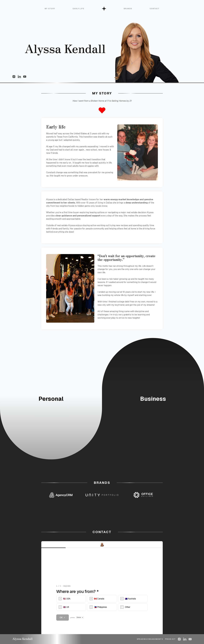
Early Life (78, 9)
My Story (50, 9)
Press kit (170, 639)
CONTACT (154, 9)
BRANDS (128, 9)
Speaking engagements (150, 639)
